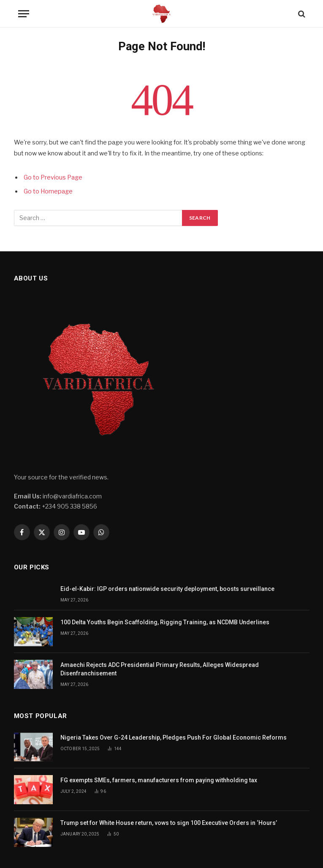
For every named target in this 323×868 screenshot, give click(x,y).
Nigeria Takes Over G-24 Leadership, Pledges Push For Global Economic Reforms (174, 737)
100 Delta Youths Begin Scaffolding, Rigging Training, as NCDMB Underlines (165, 622)
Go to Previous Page (53, 177)
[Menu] (24, 14)
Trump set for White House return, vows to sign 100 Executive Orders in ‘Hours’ (169, 823)
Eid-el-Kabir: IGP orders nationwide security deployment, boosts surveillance (167, 589)
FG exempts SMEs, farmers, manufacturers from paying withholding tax (159, 780)
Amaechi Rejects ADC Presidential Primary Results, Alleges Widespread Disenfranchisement (160, 669)
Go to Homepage (48, 191)
